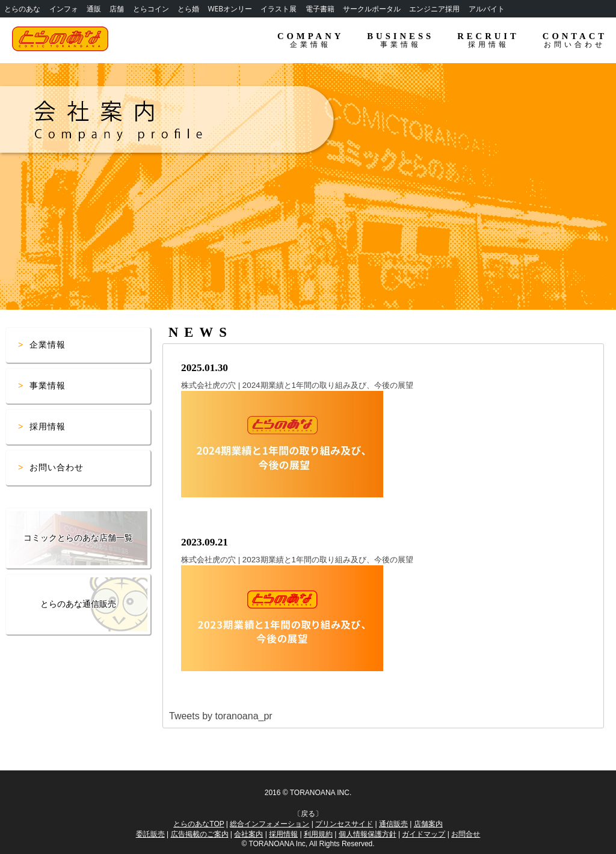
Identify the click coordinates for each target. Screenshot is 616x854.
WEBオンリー (230, 9)
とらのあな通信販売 (78, 604)
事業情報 (48, 386)
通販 (94, 9)
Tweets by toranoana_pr (221, 716)
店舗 (117, 9)
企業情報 (48, 345)
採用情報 (48, 426)
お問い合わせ (57, 467)
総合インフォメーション (269, 824)
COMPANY (310, 40)
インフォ (64, 9)
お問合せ (466, 834)
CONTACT (575, 40)
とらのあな (22, 9)
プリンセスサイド (344, 824)
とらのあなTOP (199, 824)
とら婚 (188, 9)
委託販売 (150, 834)
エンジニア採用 (434, 9)
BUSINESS (400, 40)
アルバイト (487, 9)
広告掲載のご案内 (200, 834)
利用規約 (318, 834)
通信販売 (393, 824)
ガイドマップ (423, 834)
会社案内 (248, 834)
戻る (308, 814)
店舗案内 (428, 824)
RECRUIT (488, 40)
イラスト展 (279, 9)
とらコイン (151, 9)
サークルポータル (372, 9)
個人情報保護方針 (368, 834)
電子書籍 (320, 9)
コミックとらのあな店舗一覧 (78, 538)
